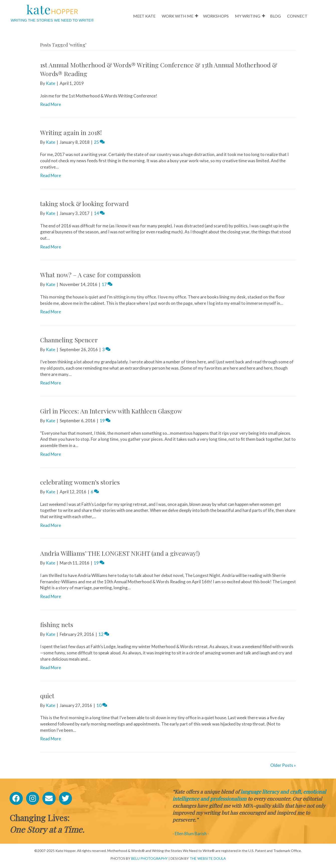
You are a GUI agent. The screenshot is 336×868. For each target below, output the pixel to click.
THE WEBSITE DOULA (208, 858)
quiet (47, 696)
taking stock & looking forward (84, 203)
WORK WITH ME (178, 16)
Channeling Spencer (69, 340)
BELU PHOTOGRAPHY (149, 858)
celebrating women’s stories (80, 482)
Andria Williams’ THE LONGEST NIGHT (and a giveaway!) (120, 553)
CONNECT (297, 16)
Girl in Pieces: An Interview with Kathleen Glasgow (111, 411)
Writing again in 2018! (71, 132)
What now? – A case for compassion (90, 275)
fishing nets (57, 624)
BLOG (275, 16)
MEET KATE (144, 16)
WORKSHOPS (216, 16)
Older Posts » (283, 765)
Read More (51, 104)
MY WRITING (248, 16)
